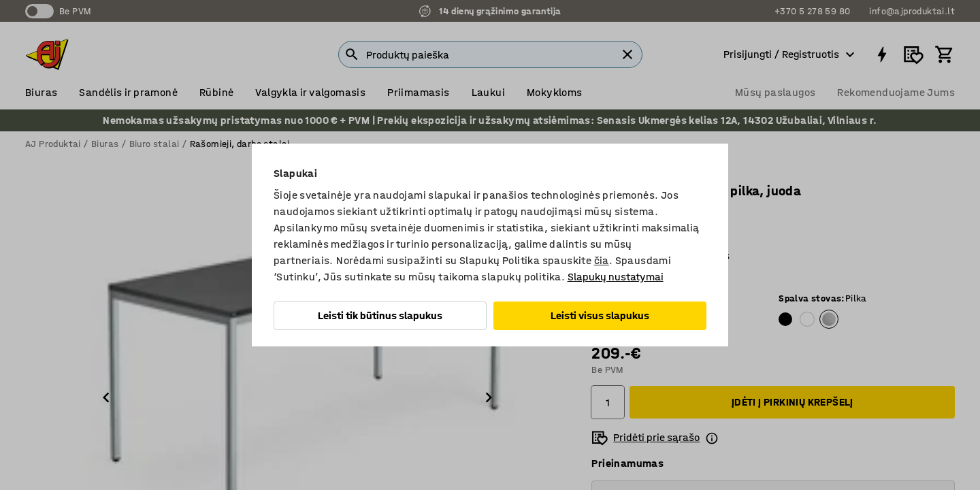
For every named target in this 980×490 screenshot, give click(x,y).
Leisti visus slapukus (600, 315)
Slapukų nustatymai (616, 277)
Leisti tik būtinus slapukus (380, 315)
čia (602, 260)
